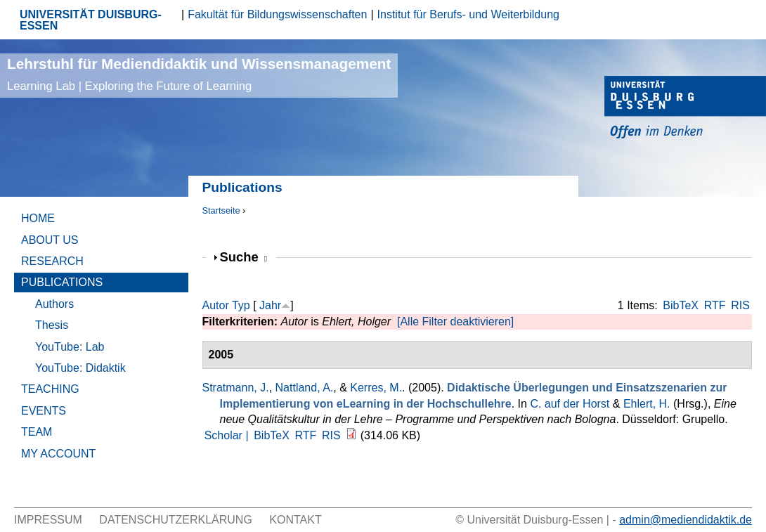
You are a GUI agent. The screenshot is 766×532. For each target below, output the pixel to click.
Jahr (270, 305)
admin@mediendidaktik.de (686, 520)
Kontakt (295, 520)
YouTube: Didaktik (80, 368)
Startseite (221, 210)
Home (38, 218)
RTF (715, 305)
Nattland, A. (305, 388)
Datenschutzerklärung (176, 520)
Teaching (50, 389)
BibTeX (681, 305)
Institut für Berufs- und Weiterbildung (468, 14)
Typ (241, 305)
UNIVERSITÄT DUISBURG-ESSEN (91, 20)
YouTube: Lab (70, 347)
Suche (244, 257)
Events (44, 411)
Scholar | (228, 435)
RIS (740, 305)
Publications (62, 282)
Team (37, 432)
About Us (50, 240)
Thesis (52, 325)
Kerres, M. (376, 388)
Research (52, 261)
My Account (58, 454)
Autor (216, 305)
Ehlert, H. (647, 404)
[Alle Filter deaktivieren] (455, 322)
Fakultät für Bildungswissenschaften (277, 14)
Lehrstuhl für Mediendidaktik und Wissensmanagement (199, 74)
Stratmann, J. (236, 388)
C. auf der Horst (570, 404)
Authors (54, 304)
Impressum (48, 520)
